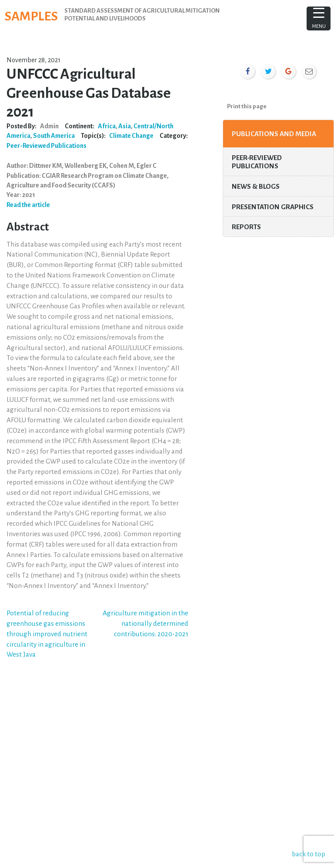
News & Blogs (256, 186)
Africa (107, 126)
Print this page (247, 106)
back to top (310, 854)
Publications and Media (274, 134)
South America (54, 136)
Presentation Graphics (273, 207)
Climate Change (131, 136)
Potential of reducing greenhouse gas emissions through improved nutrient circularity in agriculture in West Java (47, 634)
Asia (125, 126)
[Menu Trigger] (319, 18)
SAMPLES (35, 16)
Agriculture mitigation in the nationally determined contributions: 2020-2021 (145, 623)
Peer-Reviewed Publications (47, 146)
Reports (246, 227)
